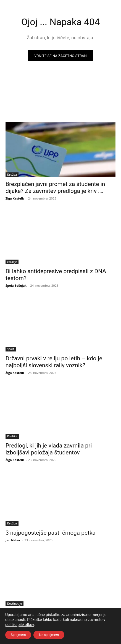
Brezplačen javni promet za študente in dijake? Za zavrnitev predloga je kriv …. (55, 187)
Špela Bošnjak (16, 285)
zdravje (12, 262)
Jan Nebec (13, 540)
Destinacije (15, 604)
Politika (12, 436)
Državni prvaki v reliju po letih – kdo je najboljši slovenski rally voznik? (54, 362)
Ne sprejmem (49, 635)
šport (11, 349)
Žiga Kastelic (15, 198)
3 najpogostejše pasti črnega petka (51, 533)
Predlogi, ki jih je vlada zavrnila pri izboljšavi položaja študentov (49, 449)
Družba (12, 175)
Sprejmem (18, 635)
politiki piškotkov (20, 625)
